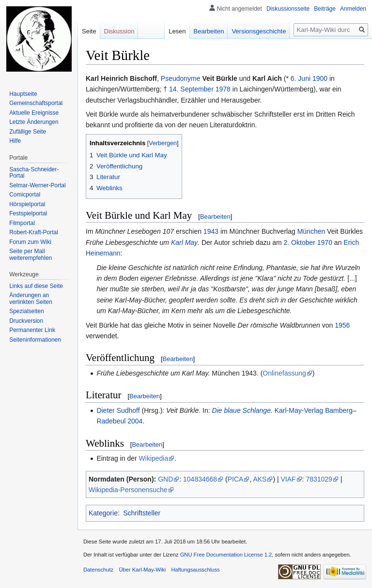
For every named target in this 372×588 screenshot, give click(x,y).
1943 (211, 231)
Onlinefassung (284, 373)
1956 (342, 325)
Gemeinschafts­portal (36, 103)
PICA (236, 479)
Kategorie (103, 513)
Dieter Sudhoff (118, 410)
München (311, 231)
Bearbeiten (215, 217)
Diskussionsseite (288, 9)
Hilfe (15, 141)
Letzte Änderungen (34, 122)
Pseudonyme (181, 78)
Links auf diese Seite (36, 286)
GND (165, 479)
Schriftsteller (142, 513)
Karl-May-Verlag (299, 410)
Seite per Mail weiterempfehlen (31, 255)
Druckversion (26, 321)
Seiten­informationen (35, 340)
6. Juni (301, 78)
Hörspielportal (27, 204)
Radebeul (111, 421)
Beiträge (325, 9)
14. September (191, 89)
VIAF (288, 479)
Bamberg (339, 410)
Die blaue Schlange (241, 410)
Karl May (184, 242)
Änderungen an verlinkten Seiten (31, 299)
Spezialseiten (26, 311)
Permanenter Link (32, 330)
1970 (325, 242)
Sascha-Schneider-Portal (34, 173)
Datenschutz (98, 570)
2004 (135, 421)
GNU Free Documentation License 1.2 (226, 555)
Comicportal (25, 195)
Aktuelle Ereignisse (34, 113)
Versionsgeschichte (259, 31)
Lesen (177, 31)
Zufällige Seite (28, 132)
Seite (89, 31)
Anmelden (353, 9)
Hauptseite (23, 94)
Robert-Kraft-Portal (34, 232)
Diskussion (119, 31)
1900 (320, 78)
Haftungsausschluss (196, 570)
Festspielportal (28, 213)
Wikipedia (154, 458)
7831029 (319, 479)
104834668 (200, 479)
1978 (223, 89)
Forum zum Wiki (30, 242)
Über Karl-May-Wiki (142, 570)
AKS (260, 479)
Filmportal (22, 223)
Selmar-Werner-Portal (37, 185)
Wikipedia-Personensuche (128, 490)
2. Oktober (300, 242)
